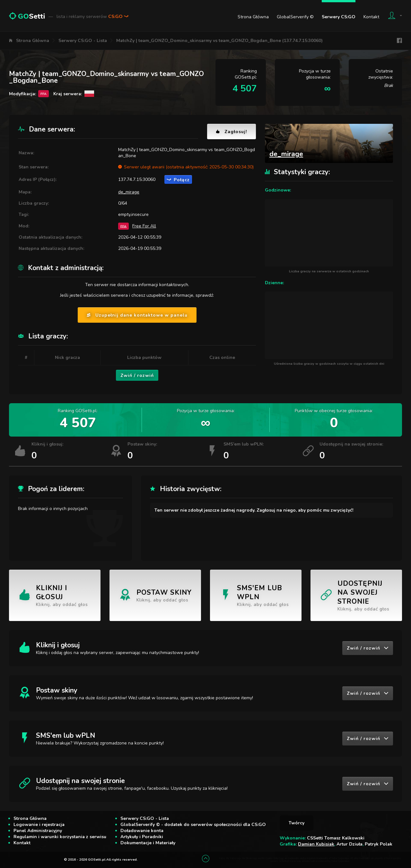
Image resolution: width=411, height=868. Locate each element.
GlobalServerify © (295, 17)
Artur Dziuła (350, 844)
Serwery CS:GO (339, 17)
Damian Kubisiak (316, 844)
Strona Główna (253, 17)
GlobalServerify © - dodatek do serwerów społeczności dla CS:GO (193, 825)
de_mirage (129, 192)
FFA (123, 226)
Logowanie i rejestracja (39, 825)
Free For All (144, 226)
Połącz (178, 180)
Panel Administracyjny (38, 831)
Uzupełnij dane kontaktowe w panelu (137, 315)
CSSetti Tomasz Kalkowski (336, 838)
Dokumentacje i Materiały (148, 843)
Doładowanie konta (142, 831)
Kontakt (371, 17)
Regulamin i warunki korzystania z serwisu (60, 837)
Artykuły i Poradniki (142, 837)
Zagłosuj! (232, 132)
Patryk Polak (379, 844)
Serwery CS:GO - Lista (83, 41)
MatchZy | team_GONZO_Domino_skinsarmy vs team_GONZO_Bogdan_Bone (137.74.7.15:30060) (219, 41)
